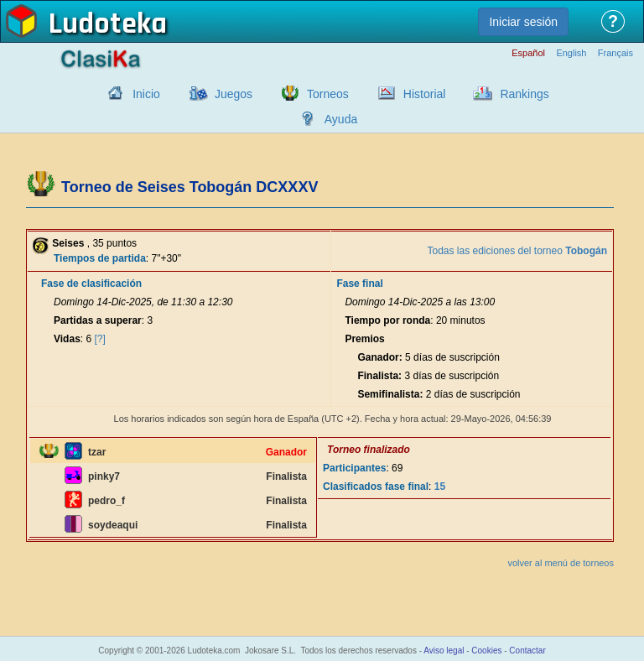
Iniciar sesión (523, 22)
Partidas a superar (98, 320)
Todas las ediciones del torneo (517, 251)
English (571, 53)
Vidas (67, 339)
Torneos (328, 94)
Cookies (486, 651)
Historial (425, 94)
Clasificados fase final (376, 487)
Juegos (234, 94)
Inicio (146, 94)
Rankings (524, 94)
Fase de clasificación (91, 284)
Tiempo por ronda (387, 320)
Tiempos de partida (100, 258)
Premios (364, 339)
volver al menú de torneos (561, 563)
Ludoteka (108, 24)
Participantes (354, 468)
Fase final (359, 284)
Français (615, 53)
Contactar (527, 651)
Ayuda (341, 119)
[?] (100, 339)
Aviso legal (444, 651)
